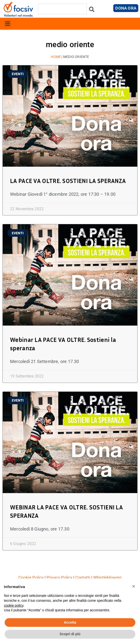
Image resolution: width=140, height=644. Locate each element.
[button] (7, 24)
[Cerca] (92, 11)
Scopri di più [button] (70, 634)
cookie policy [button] (14, 605)
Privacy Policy (59, 577)
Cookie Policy (31, 577)
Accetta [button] (70, 622)
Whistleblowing (107, 577)
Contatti (83, 577)
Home (56, 57)
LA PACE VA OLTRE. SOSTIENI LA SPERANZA (68, 181)
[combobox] (62, 9)
